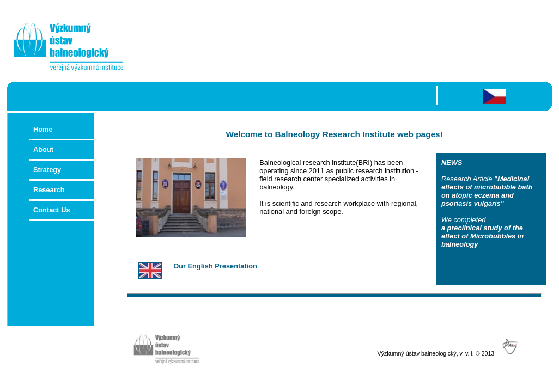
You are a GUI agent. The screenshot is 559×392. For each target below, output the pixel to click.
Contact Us (61, 210)
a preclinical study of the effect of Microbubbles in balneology (482, 236)
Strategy (47, 170)
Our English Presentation (215, 266)
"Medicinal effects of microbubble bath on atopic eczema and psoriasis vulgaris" (487, 191)
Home (43, 129)
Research (49, 190)
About (43, 149)
